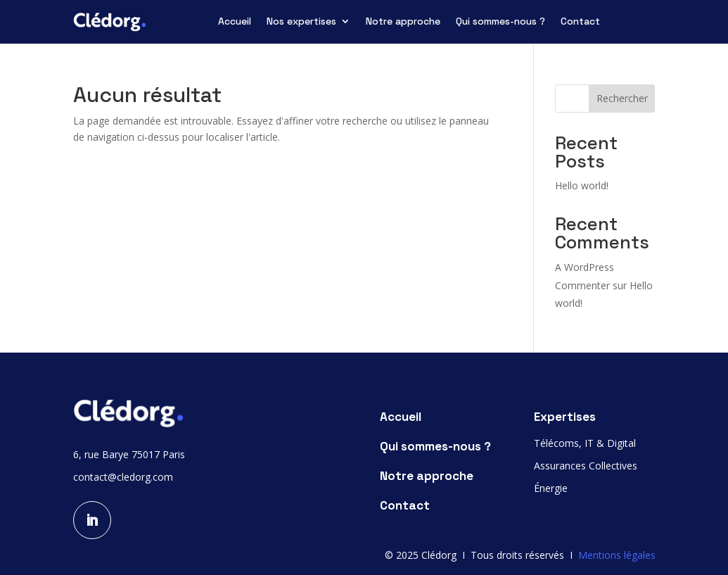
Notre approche (403, 22)
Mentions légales (617, 555)
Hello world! (582, 185)
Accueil (235, 22)
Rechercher (622, 98)
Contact (580, 22)
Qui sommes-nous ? (500, 22)
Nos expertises (301, 22)
